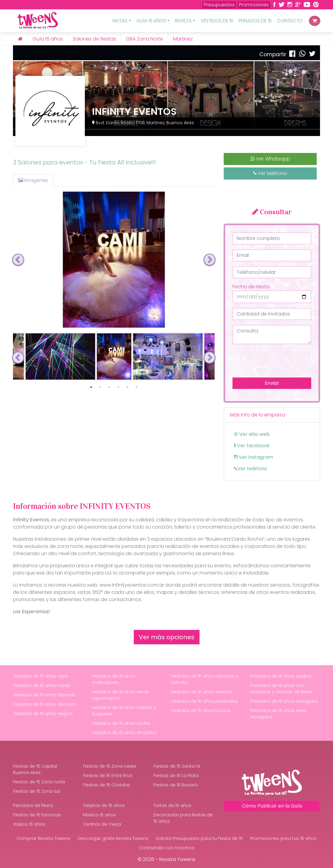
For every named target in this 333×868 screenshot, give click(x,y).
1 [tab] (91, 387)
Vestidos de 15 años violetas (202, 692)
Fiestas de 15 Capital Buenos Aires (35, 769)
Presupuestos (219, 5)
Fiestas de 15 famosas (37, 815)
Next (210, 260)
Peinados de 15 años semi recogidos (278, 714)
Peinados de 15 (255, 21)
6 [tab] (136, 387)
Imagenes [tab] (33, 180)
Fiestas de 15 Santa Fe (177, 766)
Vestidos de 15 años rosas (41, 685)
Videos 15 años (29, 824)
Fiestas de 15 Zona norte (39, 782)
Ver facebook (252, 446)
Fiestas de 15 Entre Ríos (108, 776)
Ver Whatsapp (270, 159)
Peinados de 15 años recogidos (284, 701)
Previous (18, 260)
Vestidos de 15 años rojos (41, 676)
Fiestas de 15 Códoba (106, 785)
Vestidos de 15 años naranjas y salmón (205, 679)
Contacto (290, 21)
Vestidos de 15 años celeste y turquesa (124, 711)
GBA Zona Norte (144, 39)
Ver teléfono (270, 173)
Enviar (272, 383)
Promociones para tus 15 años (283, 838)
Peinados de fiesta (33, 805)
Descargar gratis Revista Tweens (113, 838)
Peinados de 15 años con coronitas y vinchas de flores (281, 689)
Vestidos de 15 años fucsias (201, 711)
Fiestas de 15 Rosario (176, 785)
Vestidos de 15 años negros (43, 714)
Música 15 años (99, 815)
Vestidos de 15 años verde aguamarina (120, 695)
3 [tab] (109, 387)
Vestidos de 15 (217, 21)
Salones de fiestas (94, 39)
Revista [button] (183, 21)
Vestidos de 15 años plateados (204, 701)
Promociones (254, 5)
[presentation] (278, 361)
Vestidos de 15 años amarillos (124, 733)
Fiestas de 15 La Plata (176, 776)
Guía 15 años (48, 39)
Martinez (183, 39)
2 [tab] (100, 387)
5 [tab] (127, 387)
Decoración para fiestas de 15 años (183, 818)
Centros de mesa (102, 824)
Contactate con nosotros (167, 848)
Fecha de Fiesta (251, 287)
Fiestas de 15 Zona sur (37, 791)
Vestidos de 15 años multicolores (114, 679)
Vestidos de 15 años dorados (45, 704)
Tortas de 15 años (172, 805)
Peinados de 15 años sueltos (281, 676)
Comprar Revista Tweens (43, 838)
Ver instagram (253, 457)
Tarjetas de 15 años (104, 805)
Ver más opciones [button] (167, 637)
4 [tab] (118, 387)
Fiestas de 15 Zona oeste (110, 766)
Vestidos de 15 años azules (121, 723)
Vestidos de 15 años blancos (44, 695)
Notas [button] (120, 21)
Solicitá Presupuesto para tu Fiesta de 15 (199, 838)
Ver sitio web (252, 434)
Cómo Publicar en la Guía (272, 806)
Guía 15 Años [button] (151, 21)
